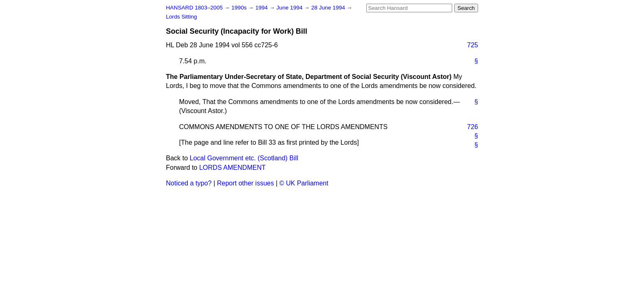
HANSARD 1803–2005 (194, 8)
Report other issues (245, 183)
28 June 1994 (329, 8)
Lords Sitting (182, 17)
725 (473, 45)
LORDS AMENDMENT (232, 168)
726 (473, 127)
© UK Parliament (304, 183)
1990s (240, 8)
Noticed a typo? (189, 183)
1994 (262, 8)
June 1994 (290, 8)
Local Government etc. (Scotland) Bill (244, 158)
